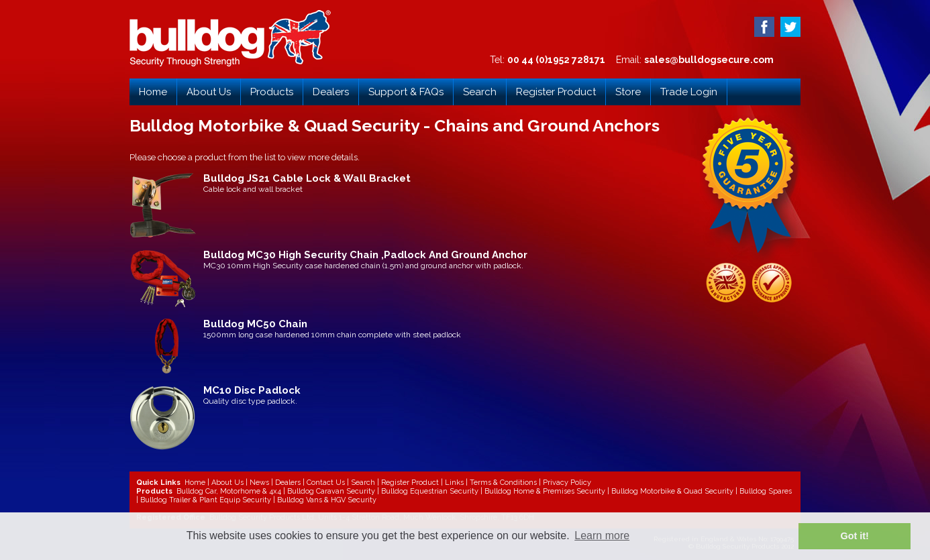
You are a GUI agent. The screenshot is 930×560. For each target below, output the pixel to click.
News (259, 483)
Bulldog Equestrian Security (430, 491)
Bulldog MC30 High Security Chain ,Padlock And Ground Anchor (365, 255)
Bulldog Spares (766, 491)
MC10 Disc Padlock (252, 390)
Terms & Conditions (503, 483)
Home (153, 92)
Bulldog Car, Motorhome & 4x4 (229, 491)
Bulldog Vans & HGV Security (327, 500)
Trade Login (689, 92)
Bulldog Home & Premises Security (545, 491)
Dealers (331, 92)
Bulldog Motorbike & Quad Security (672, 491)
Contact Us (326, 483)
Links (454, 483)
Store (628, 92)
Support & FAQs (406, 92)
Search (480, 92)
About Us (209, 92)
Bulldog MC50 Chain (255, 324)
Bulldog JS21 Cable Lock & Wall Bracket (307, 178)
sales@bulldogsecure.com (709, 60)
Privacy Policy (567, 483)
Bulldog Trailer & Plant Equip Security (206, 500)
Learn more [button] (602, 536)
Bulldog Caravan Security (331, 491)
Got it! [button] (855, 536)
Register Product (556, 92)
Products (272, 92)
